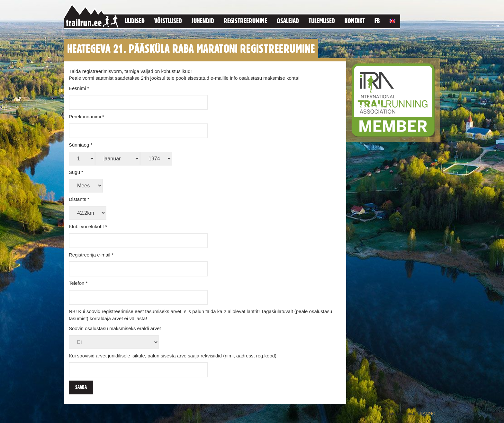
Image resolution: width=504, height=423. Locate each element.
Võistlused (168, 21)
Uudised (135, 21)
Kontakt (355, 21)
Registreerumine (245, 21)
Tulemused (322, 21)
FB (377, 21)
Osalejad (288, 21)
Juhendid (203, 21)
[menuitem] (392, 20)
